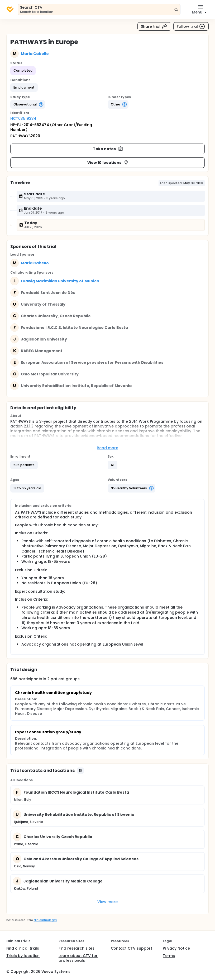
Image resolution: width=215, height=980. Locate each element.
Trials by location (23, 956)
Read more (107, 448)
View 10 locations (108, 163)
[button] (24, 88)
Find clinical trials (23, 948)
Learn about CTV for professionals (78, 958)
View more (107, 902)
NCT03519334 (23, 118)
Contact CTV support (132, 948)
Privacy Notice (176, 948)
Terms (169, 956)
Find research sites (77, 948)
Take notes (108, 149)
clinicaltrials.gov (45, 920)
